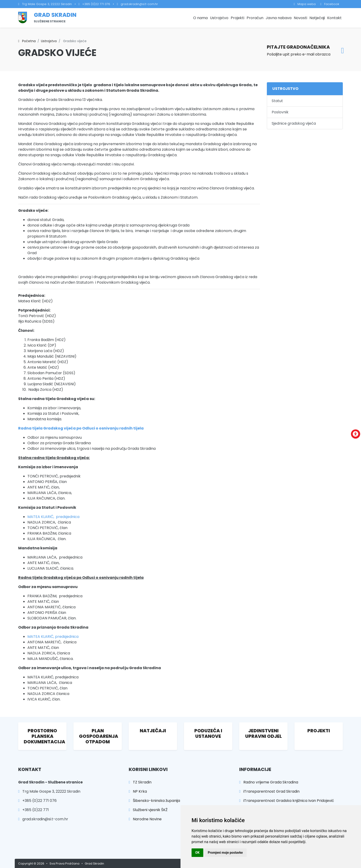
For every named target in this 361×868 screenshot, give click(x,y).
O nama (200, 18)
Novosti (300, 18)
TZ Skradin (140, 782)
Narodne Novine (145, 819)
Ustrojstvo (219, 18)
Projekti (237, 18)
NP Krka (138, 791)
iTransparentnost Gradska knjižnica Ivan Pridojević (287, 801)
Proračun (255, 18)
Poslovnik (280, 112)
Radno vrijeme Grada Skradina (269, 782)
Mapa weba (305, 4)
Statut (277, 101)
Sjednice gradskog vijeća (294, 123)
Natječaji (317, 18)
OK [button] (197, 853)
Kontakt (334, 18)
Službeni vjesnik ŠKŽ (148, 810)
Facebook (330, 4)
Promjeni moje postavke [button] (225, 853)
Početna (27, 41)
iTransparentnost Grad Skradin (269, 791)
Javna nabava (279, 18)
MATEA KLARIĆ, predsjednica (53, 517)
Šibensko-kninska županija (154, 801)
